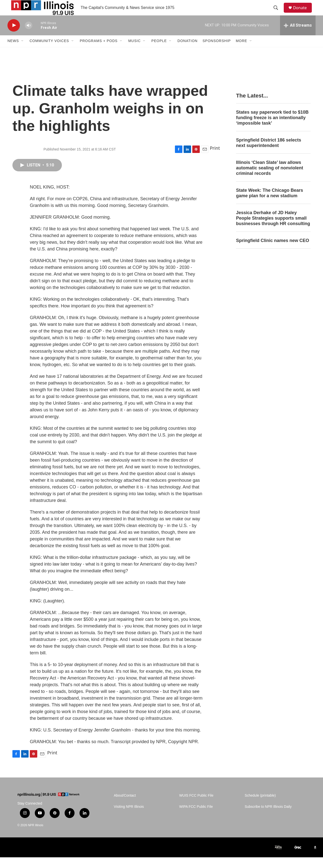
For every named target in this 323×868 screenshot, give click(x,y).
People (159, 52)
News (13, 52)
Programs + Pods (99, 52)
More (242, 52)
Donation (187, 52)
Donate (303, 13)
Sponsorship (217, 52)
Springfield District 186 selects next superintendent (269, 154)
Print (215, 159)
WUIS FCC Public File (196, 806)
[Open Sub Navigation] (23, 52)
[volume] (29, 36)
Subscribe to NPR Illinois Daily (268, 817)
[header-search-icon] (278, 13)
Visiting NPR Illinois (129, 817)
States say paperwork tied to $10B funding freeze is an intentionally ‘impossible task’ (272, 129)
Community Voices (49, 52)
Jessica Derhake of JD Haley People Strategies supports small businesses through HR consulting (273, 229)
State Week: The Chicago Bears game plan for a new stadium (270, 204)
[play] (14, 36)
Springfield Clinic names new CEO (273, 251)
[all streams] (298, 36)
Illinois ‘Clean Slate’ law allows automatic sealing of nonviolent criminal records (270, 179)
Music (134, 52)
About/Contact (125, 806)
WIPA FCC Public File (196, 817)
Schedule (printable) (260, 806)
